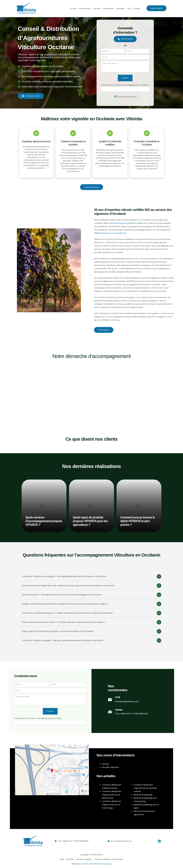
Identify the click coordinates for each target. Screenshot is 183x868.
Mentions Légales (84, 859)
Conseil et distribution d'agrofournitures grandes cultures (145, 788)
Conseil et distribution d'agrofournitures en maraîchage (112, 805)
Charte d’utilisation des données (108, 859)
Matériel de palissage (143, 795)
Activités (71, 859)
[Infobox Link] (123, 701)
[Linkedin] (159, 841)
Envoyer (125, 78)
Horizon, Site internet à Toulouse (97, 864)
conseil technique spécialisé (122, 223)
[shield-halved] (116, 97)
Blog (63, 859)
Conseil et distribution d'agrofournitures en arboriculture (112, 795)
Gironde (105, 764)
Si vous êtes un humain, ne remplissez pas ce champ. (125, 85)
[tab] (91, 577)
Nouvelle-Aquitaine (110, 767)
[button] (157, 8)
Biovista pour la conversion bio (113, 233)
